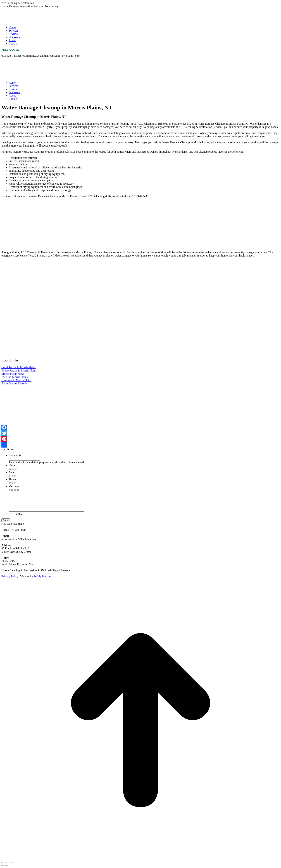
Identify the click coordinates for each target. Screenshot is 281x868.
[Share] (6, 863)
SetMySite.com (43, 576)
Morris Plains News (13, 374)
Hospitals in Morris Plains (16, 380)
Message (14, 486)
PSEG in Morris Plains (15, 377)
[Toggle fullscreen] (10, 863)
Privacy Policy (10, 576)
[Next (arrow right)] (6, 866)
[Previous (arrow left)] (3, 866)
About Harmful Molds (14, 383)
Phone (12, 479)
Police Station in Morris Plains (19, 371)
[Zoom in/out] (14, 863)
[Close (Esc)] (3, 863)
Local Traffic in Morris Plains (19, 367)
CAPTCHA (15, 514)
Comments (15, 455)
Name (13, 465)
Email (13, 472)
